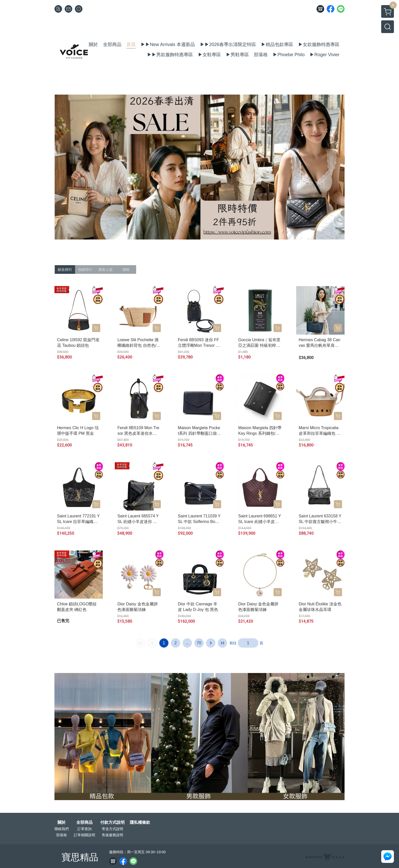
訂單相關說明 (84, 835)
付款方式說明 (112, 822)
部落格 (62, 835)
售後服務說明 (112, 835)
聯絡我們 (62, 829)
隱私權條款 (140, 822)
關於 (62, 822)
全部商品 (84, 822)
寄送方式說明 (112, 829)
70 (199, 643)
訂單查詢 (84, 829)
